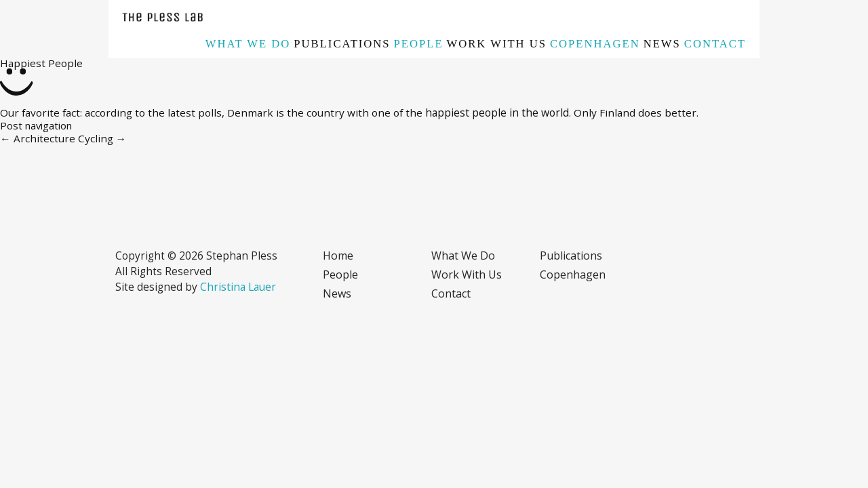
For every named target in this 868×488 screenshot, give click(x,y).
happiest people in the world (497, 113)
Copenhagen (595, 44)
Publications (342, 44)
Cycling (102, 138)
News (662, 44)
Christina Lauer (238, 287)
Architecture (38, 138)
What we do (248, 44)
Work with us (497, 44)
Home (338, 256)
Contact (715, 44)
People (419, 44)
